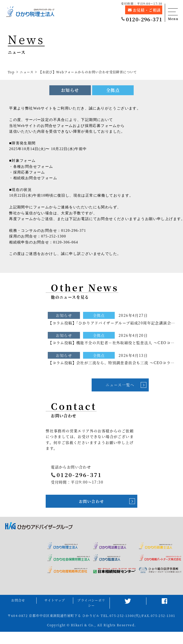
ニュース (27, 72)
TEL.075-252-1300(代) (121, 616)
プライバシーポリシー (91, 603)
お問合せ (18, 600)
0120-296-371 (142, 19)
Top (11, 72)
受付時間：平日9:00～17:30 (142, 4)
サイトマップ (55, 600)
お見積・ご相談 (144, 10)
